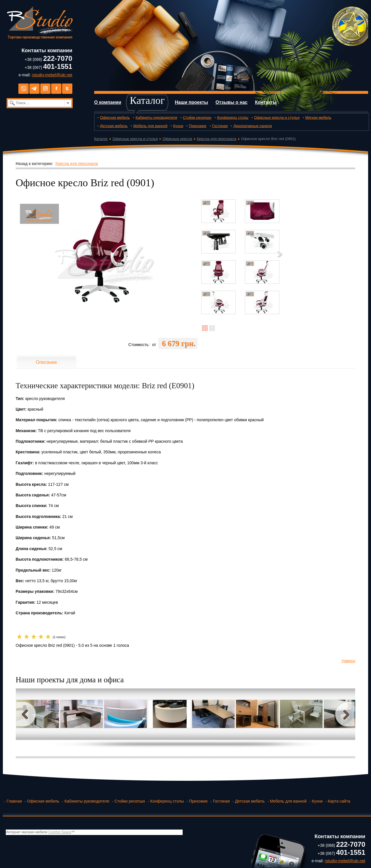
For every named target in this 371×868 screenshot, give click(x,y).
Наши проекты (192, 102)
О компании (108, 102)
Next (345, 714)
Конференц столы (233, 118)
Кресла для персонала (217, 139)
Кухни (178, 126)
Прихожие (198, 126)
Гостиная (220, 126)
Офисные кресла (177, 139)
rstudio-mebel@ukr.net (52, 75)
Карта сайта (339, 801)
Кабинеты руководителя (156, 118)
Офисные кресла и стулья (277, 118)
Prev (26, 714)
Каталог (147, 100)
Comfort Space (60, 832)
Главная (14, 801)
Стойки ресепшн (197, 118)
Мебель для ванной (150, 126)
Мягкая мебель (318, 118)
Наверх (349, 661)
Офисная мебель (115, 118)
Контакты (266, 102)
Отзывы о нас (231, 102)
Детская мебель (114, 126)
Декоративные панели (253, 126)
